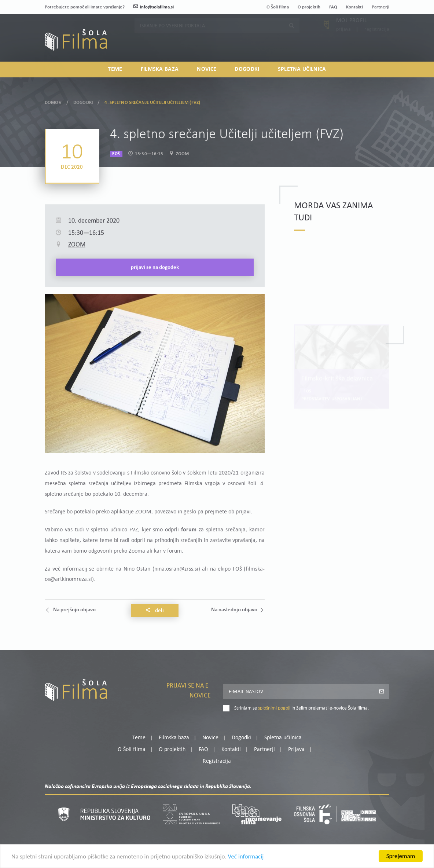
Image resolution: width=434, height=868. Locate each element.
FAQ (333, 7)
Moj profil (352, 33)
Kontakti (354, 7)
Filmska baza (160, 69)
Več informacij (246, 864)
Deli (155, 611)
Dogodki (247, 69)
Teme (115, 69)
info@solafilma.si (154, 7)
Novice (207, 69)
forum (189, 530)
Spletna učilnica (302, 69)
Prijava (344, 42)
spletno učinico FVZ (115, 530)
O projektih (309, 7)
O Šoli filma (278, 7)
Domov (53, 100)
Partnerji (380, 7)
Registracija (377, 42)
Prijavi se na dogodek (155, 294)
